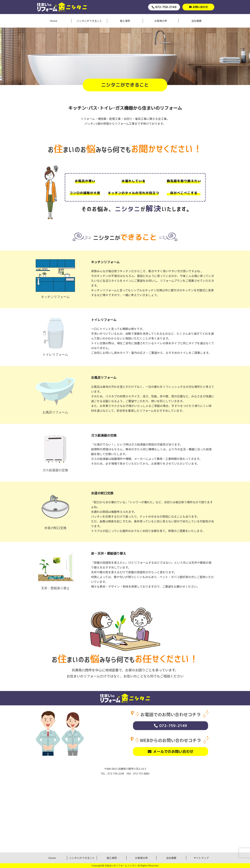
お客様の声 (161, 21)
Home (54, 21)
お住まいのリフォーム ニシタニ (121, 865)
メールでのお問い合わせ (173, 751)
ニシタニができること (89, 21)
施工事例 (125, 21)
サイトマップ (201, 858)
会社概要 (196, 21)
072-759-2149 (173, 726)
